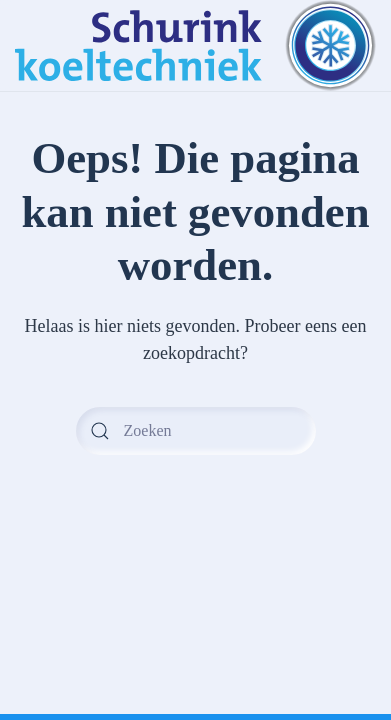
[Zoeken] (196, 431)
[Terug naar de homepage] (195, 45)
